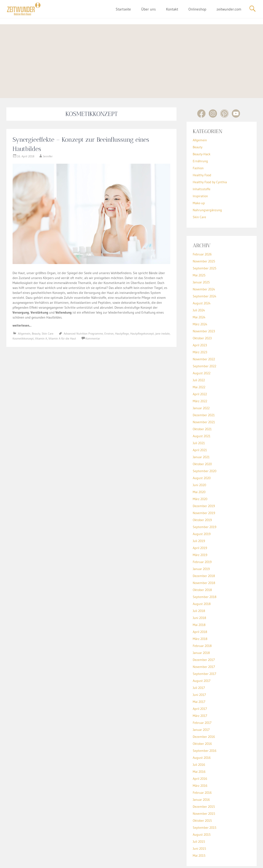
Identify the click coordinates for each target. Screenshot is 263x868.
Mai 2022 (199, 368)
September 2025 (205, 249)
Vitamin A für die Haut (62, 319)
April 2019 (200, 529)
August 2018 (202, 585)
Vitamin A (41, 319)
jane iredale (163, 314)
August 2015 (202, 815)
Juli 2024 (199, 291)
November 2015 (204, 794)
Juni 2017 (199, 676)
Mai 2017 (199, 683)
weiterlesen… (22, 306)
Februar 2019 (202, 543)
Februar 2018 (202, 627)
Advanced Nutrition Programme (83, 314)
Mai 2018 (199, 606)
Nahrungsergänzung (207, 191)
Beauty (36, 314)
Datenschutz (139, 862)
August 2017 (202, 662)
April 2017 (200, 690)
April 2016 (200, 759)
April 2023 (200, 326)
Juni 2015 (199, 829)
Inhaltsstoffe (202, 170)
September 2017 (204, 655)
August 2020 (202, 459)
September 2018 (205, 578)
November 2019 (204, 494)
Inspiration (200, 177)
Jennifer (48, 137)
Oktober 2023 (202, 319)
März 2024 (200, 305)
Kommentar (93, 319)
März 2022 (200, 382)
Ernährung (200, 142)
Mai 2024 (199, 298)
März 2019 (200, 536)
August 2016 (202, 738)
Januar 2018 (201, 634)
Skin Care (48, 314)
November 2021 (204, 403)
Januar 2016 (201, 780)
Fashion (198, 149)
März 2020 (200, 480)
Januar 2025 (201, 263)
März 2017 (200, 696)
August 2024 (202, 284)
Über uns (148, 9)
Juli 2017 (199, 669)
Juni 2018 (199, 599)
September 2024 (205, 277)
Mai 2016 (199, 752)
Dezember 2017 (204, 641)
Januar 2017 (201, 710)
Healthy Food (202, 156)
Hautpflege (122, 314)
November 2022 (204, 340)
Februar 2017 (202, 703)
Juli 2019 (199, 522)
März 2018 (200, 620)
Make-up (199, 184)
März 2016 (200, 766)
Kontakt (172, 9)
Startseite (123, 9)
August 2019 (202, 515)
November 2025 (204, 242)
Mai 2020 (199, 473)
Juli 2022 (199, 361)
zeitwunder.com (229, 9)
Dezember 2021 (204, 396)
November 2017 (204, 648)
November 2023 (204, 312)
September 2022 (204, 347)
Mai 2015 (199, 836)
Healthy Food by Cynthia (210, 163)
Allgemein (24, 314)
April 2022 (200, 375)
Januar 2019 (201, 550)
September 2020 (205, 452)
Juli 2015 (199, 822)
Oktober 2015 (202, 801)
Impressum (122, 862)
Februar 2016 (202, 773)
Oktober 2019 (202, 501)
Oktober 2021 (202, 410)
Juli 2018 (199, 592)
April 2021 (200, 431)
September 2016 (205, 731)
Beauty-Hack (202, 135)
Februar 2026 (202, 235)
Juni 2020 (199, 466)
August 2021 (202, 417)
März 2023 (200, 333)
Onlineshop (197, 9)
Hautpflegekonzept (142, 314)
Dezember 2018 (204, 557)
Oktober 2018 (202, 571)
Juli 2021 (199, 424)
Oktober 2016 (202, 724)
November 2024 (204, 270)
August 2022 (202, 354)
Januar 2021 (201, 438)
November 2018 (204, 564)
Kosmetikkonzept (23, 319)
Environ (109, 314)
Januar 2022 (201, 389)
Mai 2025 (199, 256)
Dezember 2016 (204, 717)
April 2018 (200, 613)
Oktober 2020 (202, 445)
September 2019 (205, 508)
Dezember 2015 (204, 787)
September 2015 (205, 808)
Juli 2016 (199, 745)
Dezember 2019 (204, 487)
